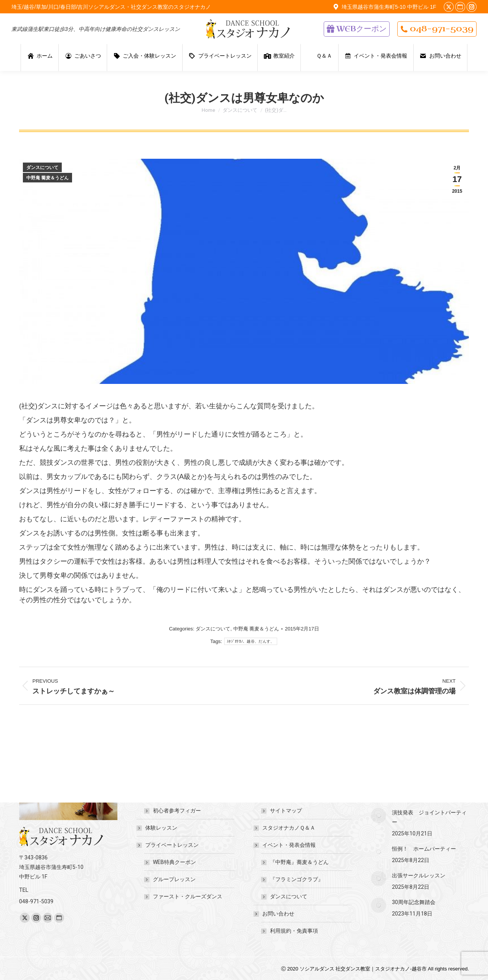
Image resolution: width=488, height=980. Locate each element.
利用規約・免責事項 (294, 931)
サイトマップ (286, 811)
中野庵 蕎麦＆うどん (47, 178)
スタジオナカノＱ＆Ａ (289, 828)
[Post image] (379, 816)
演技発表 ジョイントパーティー (429, 817)
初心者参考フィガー (177, 811)
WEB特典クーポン (174, 862)
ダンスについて (42, 168)
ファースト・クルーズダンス (188, 896)
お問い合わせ (274, 914)
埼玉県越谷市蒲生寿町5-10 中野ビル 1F (384, 7)
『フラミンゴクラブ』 (297, 879)
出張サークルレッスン (419, 875)
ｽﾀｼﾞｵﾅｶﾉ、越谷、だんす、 (251, 641)
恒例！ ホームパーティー (424, 849)
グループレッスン (174, 879)
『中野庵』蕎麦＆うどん (299, 862)
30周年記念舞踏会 (414, 902)
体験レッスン (161, 828)
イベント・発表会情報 (285, 845)
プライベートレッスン (168, 845)
